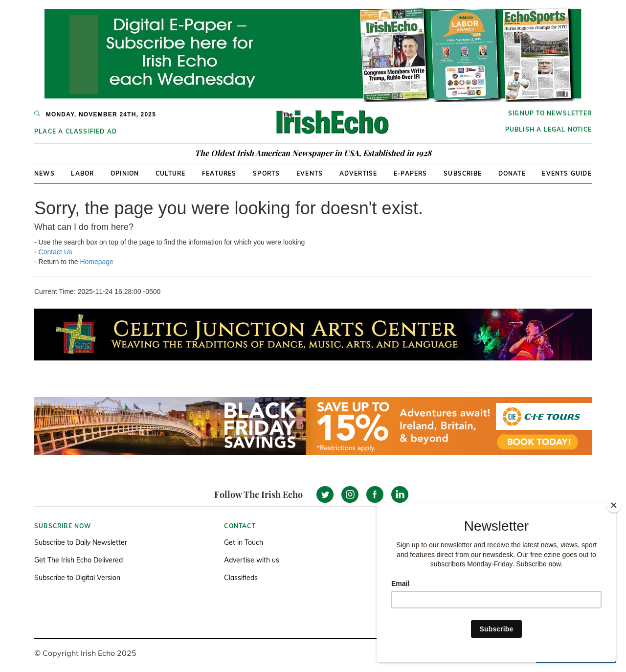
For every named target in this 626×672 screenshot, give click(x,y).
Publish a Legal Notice (548, 129)
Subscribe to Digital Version (77, 578)
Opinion (125, 173)
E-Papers (411, 173)
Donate (512, 173)
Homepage (97, 262)
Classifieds (241, 578)
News (45, 173)
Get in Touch (244, 542)
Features (219, 173)
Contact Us (56, 252)
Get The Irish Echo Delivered (78, 560)
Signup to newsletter (550, 113)
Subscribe (463, 173)
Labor (82, 173)
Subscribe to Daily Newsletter (81, 542)
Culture (170, 173)
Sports (266, 173)
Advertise (358, 173)
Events (310, 173)
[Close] (614, 505)
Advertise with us (252, 560)
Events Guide (567, 173)
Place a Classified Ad (76, 131)
